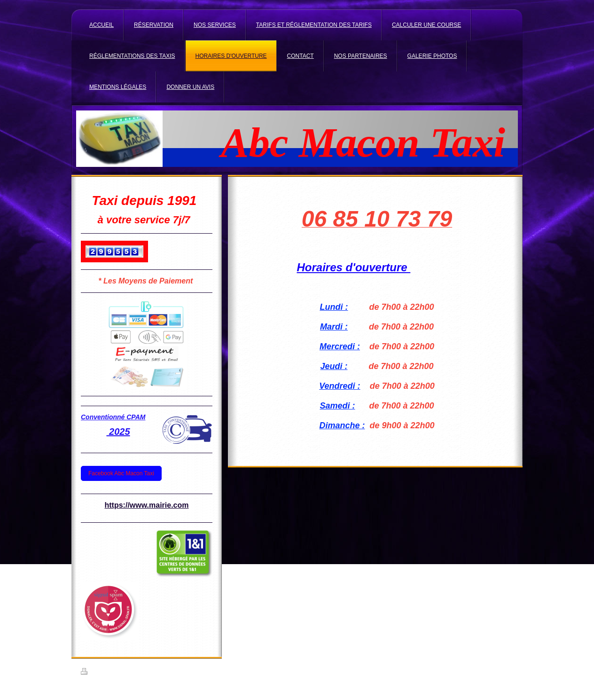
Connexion (501, 671)
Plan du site (152, 673)
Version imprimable (109, 673)
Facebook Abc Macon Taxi (121, 473)
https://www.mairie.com (147, 505)
